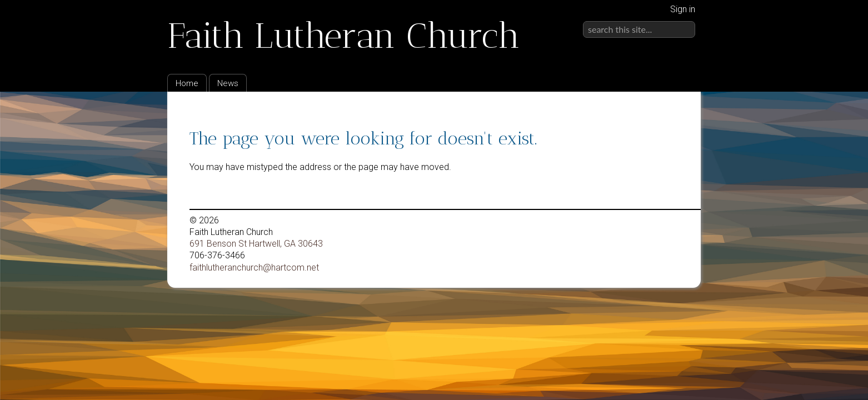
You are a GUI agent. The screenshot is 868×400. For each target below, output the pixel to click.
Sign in (683, 9)
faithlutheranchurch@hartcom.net (254, 267)
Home (187, 83)
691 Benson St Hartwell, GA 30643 (256, 244)
